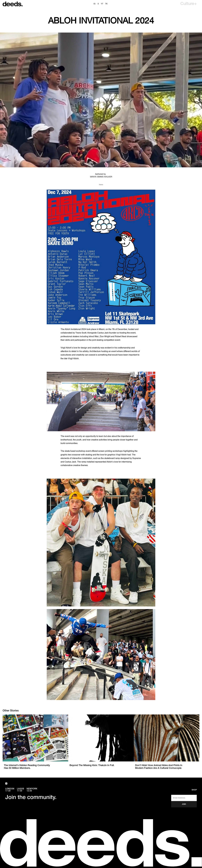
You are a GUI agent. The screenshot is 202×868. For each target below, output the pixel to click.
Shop (194, 790)
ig (95, 4)
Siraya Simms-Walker (101, 177)
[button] (189, 4)
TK (106, 4)
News (101, 185)
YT (102, 4)
